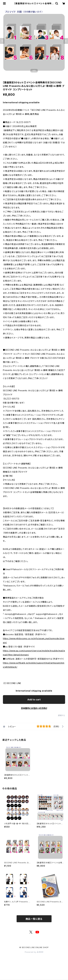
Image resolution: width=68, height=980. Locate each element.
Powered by (34, 952)
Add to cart (34, 700)
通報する (62, 715)
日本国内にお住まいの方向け (34, 708)
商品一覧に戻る (34, 919)
